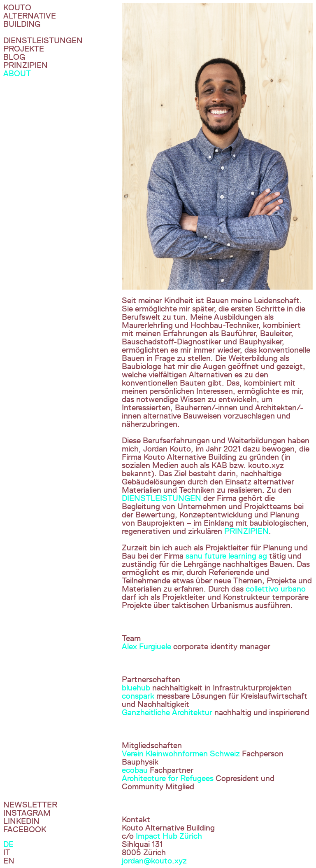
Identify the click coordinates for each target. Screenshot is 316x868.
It (7, 852)
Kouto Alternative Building (30, 16)
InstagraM (27, 813)
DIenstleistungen (43, 40)
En (9, 861)
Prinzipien (26, 65)
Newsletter (30, 805)
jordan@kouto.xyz (154, 861)
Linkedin (21, 821)
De (8, 844)
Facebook (25, 829)
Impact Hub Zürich (169, 836)
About (17, 73)
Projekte (24, 49)
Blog (14, 57)
